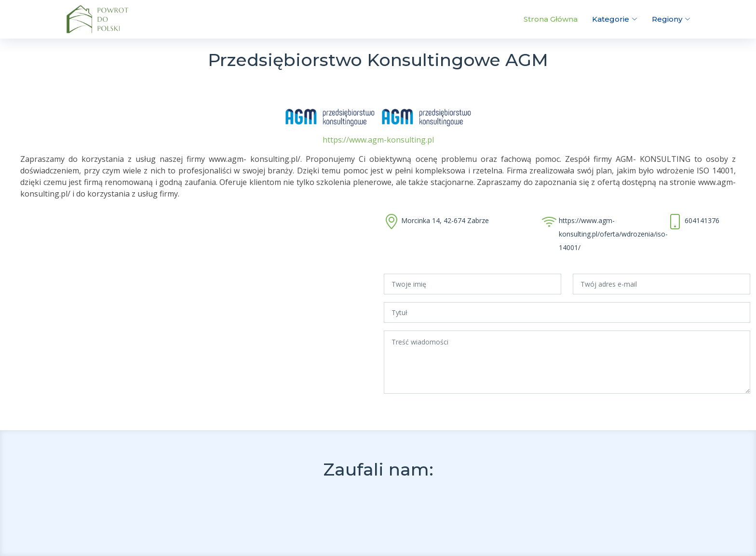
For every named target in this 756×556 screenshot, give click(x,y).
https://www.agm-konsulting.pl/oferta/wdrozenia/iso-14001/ (613, 234)
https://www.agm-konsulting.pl (378, 140)
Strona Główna (551, 19)
